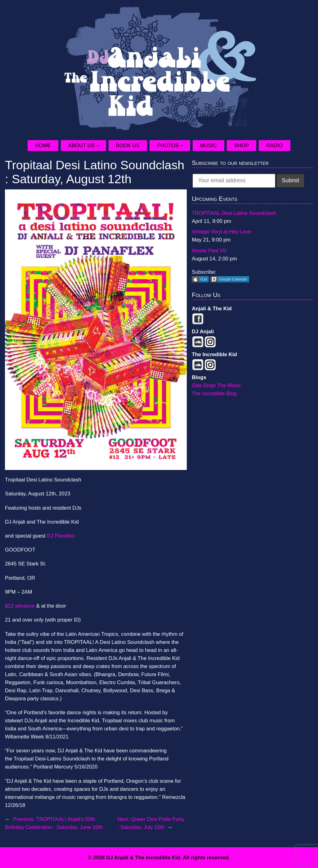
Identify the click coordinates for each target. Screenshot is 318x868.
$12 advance (20, 606)
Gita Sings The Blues (216, 385)
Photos (168, 146)
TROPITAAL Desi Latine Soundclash (234, 213)
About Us (81, 146)
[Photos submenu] (185, 145)
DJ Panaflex (61, 536)
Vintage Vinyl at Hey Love (222, 232)
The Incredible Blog (214, 394)
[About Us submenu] (101, 145)
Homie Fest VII (209, 251)
